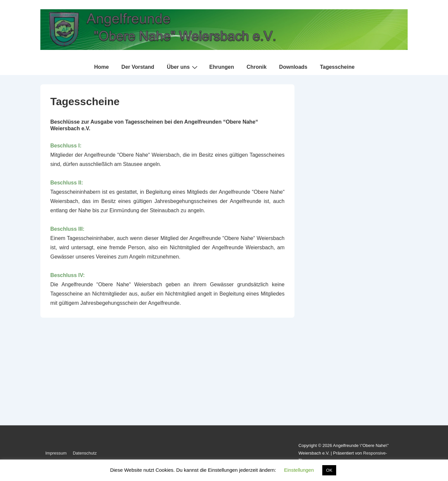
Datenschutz (85, 453)
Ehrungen (222, 67)
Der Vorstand (138, 67)
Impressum (56, 453)
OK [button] (329, 470)
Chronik (256, 67)
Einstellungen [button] (299, 470)
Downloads (293, 67)
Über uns (183, 67)
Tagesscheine (337, 67)
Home (101, 67)
